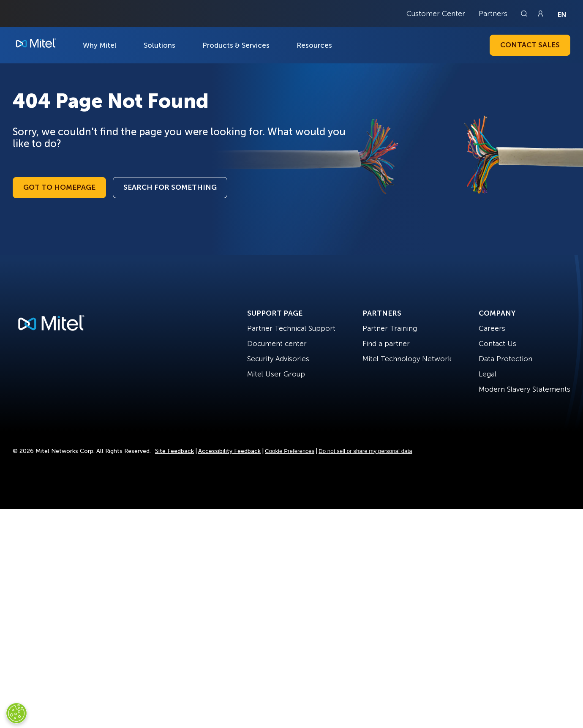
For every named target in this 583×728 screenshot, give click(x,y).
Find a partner (386, 344)
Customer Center (436, 14)
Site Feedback (174, 451)
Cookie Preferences (290, 451)
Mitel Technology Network (407, 359)
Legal (488, 374)
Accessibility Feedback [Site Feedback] (229, 451)
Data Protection (505, 359)
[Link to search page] (525, 14)
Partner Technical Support (291, 328)
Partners (493, 14)
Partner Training (390, 328)
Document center (277, 344)
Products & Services (236, 45)
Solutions (159, 45)
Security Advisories (278, 359)
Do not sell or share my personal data (365, 451)
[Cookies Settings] (16, 713)
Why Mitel (100, 45)
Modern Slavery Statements (524, 389)
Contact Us (497, 344)
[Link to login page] (540, 14)
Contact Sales (530, 45)
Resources (314, 45)
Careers (492, 328)
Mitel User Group (276, 374)
